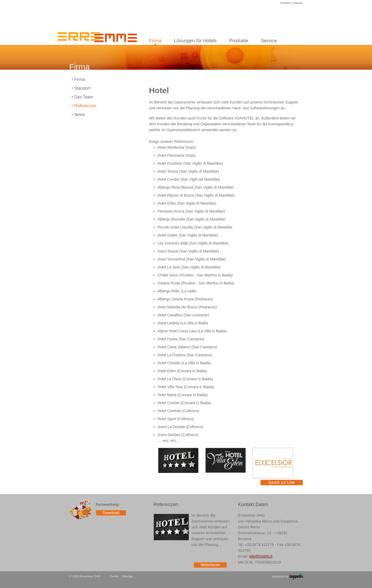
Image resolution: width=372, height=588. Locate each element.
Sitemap (127, 576)
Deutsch (286, 3)
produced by (288, 577)
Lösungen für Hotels (195, 41)
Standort (82, 88)
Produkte (239, 41)
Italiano (298, 3)
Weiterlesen (210, 565)
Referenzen (85, 106)
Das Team (84, 97)
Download (111, 513)
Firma (155, 41)
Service (269, 41)
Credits (114, 576)
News (80, 115)
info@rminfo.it (261, 556)
